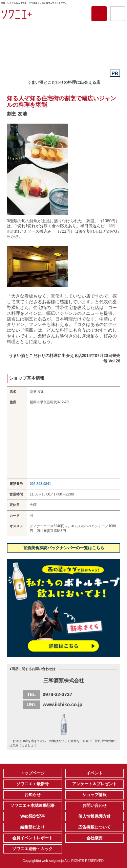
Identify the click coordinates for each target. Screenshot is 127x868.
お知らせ (33, 795)
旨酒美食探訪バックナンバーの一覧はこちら (64, 548)
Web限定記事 (33, 816)
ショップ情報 (94, 795)
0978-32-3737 (57, 694)
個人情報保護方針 (94, 816)
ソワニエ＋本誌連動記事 (33, 806)
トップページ (33, 773)
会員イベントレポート (33, 838)
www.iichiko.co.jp (62, 705)
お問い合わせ (94, 806)
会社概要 (94, 838)
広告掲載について (94, 827)
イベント (94, 773)
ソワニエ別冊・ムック (33, 849)
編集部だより (33, 827)
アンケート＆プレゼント (94, 784)
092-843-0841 (40, 484)
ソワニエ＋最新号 (33, 784)
